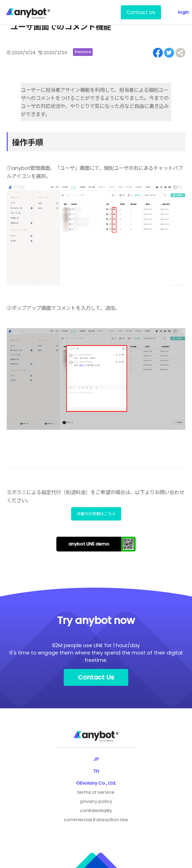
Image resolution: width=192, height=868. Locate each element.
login (184, 12)
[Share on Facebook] (158, 53)
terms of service (96, 792)
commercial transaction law (96, 820)
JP (96, 759)
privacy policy (96, 801)
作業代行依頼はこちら (96, 514)
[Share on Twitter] (169, 53)
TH (96, 771)
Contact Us (141, 12)
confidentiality (96, 810)
